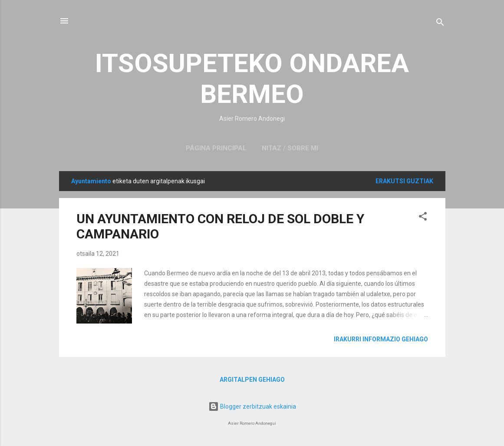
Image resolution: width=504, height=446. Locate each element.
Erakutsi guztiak (404, 181)
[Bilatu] (440, 24)
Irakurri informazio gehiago (381, 339)
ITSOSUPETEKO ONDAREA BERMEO (252, 79)
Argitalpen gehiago (252, 380)
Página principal (216, 148)
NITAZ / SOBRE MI (290, 148)
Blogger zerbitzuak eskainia (252, 406)
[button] (423, 218)
